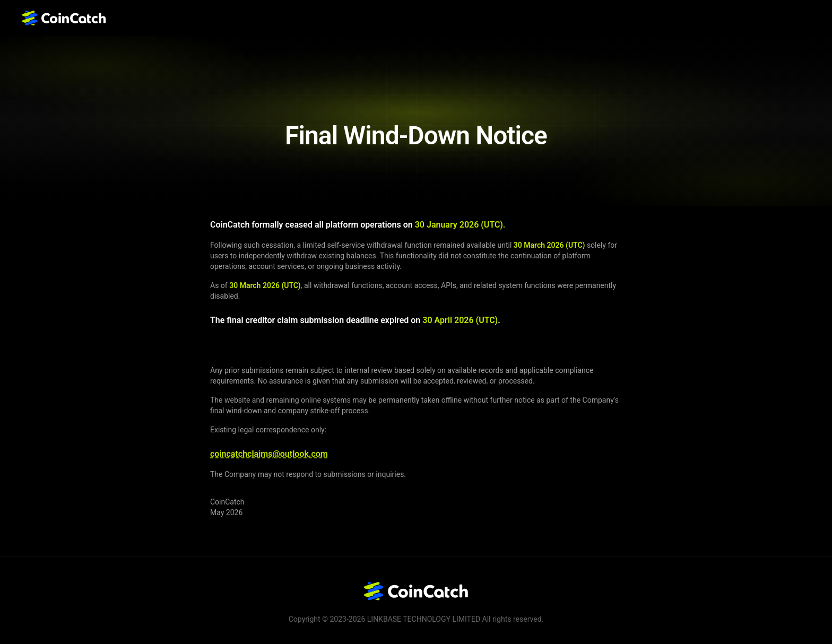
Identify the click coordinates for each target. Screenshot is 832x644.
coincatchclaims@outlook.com (269, 454)
